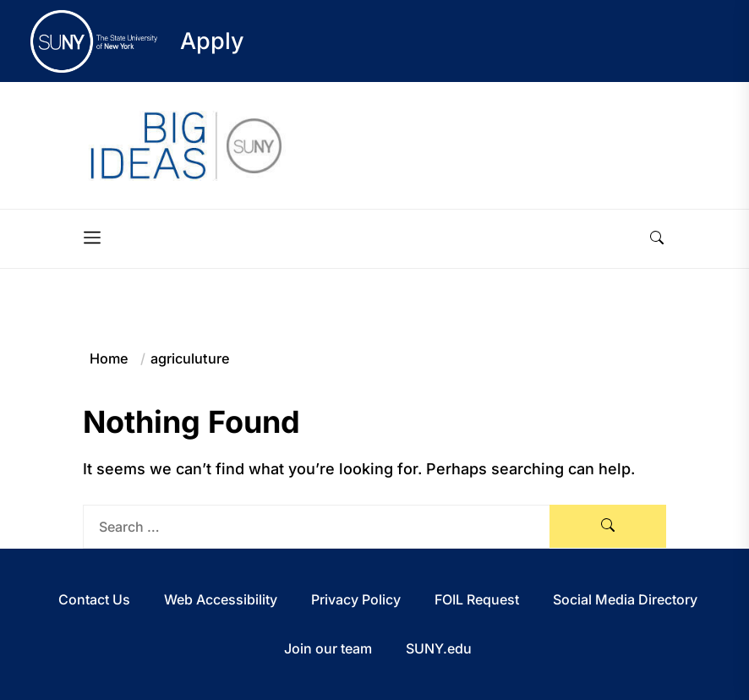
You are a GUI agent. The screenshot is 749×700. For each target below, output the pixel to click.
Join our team (328, 648)
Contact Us (94, 599)
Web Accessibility (221, 599)
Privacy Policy (356, 599)
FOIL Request (477, 599)
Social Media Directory (625, 599)
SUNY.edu (439, 648)
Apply (212, 41)
